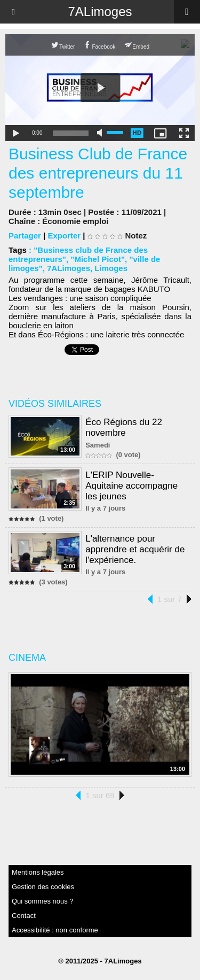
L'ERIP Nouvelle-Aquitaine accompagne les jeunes (131, 486)
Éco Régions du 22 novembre (124, 427)
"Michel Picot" (98, 259)
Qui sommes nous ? (43, 901)
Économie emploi (75, 221)
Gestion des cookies (43, 887)
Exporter (64, 236)
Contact (24, 916)
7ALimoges (100, 11)
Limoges (111, 268)
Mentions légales (38, 872)
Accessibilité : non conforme (55, 930)
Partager (25, 236)
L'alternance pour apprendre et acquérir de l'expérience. (135, 549)
